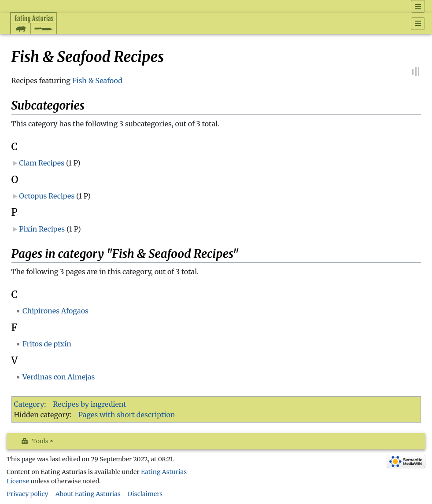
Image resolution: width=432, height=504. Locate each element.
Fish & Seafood (97, 81)
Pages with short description (127, 415)
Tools (40, 441)
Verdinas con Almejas (59, 377)
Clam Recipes (42, 163)
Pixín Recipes (42, 229)
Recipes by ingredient (89, 404)
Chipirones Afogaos (55, 311)
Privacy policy (28, 494)
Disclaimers (145, 494)
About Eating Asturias (88, 494)
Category (29, 404)
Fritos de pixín (47, 344)
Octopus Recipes (47, 196)
